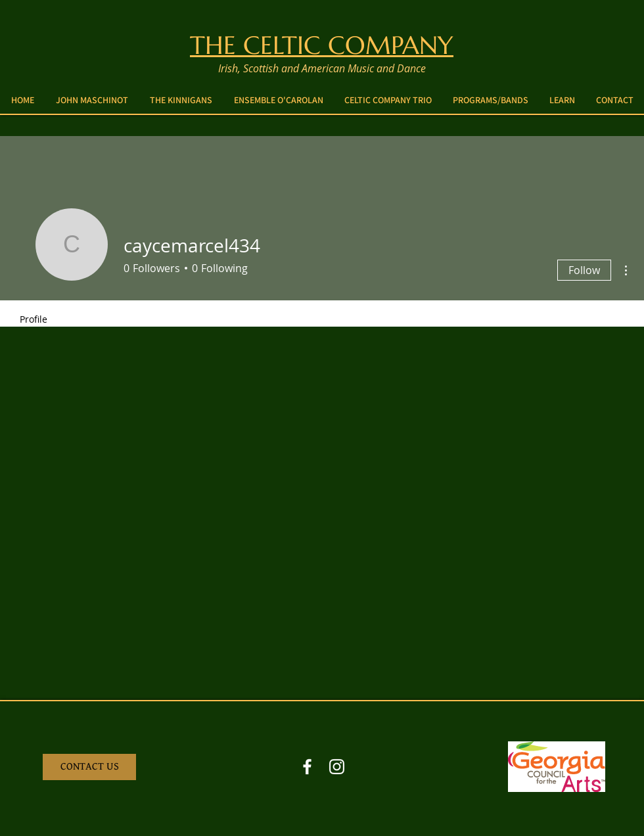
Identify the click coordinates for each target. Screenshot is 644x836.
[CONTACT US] (89, 767)
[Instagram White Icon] (337, 767)
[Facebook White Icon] (307, 767)
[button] (491, 100)
